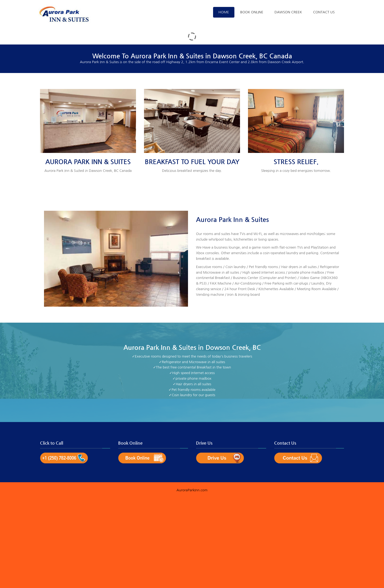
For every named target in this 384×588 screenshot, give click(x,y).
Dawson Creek (288, 12)
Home (224, 12)
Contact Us (324, 12)
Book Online (252, 12)
